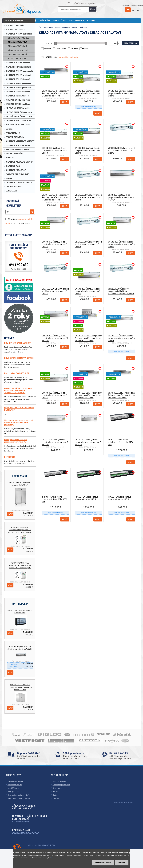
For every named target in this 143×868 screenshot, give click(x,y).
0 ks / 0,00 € (136, 10)
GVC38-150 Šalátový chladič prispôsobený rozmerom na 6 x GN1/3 (121, 93)
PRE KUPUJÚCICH (59, 21)
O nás (55, 795)
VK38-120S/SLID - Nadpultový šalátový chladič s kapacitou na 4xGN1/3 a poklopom (88, 338)
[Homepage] (36, 21)
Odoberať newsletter (13, 203)
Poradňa (56, 791)
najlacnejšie (64, 57)
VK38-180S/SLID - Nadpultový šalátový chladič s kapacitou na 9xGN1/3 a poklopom (88, 395)
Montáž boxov (13, 788)
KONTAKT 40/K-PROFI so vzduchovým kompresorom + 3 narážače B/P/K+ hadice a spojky (20, 530)
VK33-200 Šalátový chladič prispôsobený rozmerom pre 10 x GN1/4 (122, 197)
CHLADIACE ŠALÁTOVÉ (79, 27)
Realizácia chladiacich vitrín (19, 795)
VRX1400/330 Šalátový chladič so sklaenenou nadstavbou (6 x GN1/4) (55, 291)
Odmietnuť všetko (103, 863)
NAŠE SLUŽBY (45, 21)
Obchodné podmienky (61, 785)
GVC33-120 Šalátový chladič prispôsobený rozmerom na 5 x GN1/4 (55, 395)
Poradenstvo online (15, 781)
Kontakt (56, 798)
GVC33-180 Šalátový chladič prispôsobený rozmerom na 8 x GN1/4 (88, 291)
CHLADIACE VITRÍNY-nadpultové (57, 27)
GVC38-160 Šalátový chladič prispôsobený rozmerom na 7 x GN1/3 (55, 150)
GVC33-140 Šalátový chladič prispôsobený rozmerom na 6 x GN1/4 (55, 244)
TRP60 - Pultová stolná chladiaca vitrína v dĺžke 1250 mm (121, 442)
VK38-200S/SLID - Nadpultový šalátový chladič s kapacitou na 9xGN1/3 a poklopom (55, 93)
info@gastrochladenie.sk (25, 833)
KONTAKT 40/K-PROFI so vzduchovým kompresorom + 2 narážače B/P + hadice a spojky (20, 565)
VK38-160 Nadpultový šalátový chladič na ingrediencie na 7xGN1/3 (20, 648)
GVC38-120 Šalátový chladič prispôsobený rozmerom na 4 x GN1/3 (88, 93)
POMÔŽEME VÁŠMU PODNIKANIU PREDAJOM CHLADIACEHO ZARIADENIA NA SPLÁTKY (18, 390)
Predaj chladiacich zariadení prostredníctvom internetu (16, 441)
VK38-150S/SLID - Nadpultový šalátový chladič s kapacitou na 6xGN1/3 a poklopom (121, 395)
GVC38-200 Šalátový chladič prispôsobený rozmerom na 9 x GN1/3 (121, 338)
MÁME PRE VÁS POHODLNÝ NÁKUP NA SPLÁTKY (19, 409)
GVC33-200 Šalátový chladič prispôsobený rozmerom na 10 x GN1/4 (55, 338)
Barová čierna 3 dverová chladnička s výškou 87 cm (20, 611)
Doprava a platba (60, 781)
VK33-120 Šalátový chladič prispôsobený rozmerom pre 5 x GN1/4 (88, 442)
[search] (94, 9)
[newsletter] (32, 212)
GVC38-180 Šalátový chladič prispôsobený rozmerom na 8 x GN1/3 (88, 150)
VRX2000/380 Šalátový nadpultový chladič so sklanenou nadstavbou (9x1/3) (121, 291)
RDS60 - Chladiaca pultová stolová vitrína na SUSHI (87, 498)
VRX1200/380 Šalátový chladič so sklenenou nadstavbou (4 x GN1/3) (121, 150)
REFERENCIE (80, 21)
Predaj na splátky (14, 791)
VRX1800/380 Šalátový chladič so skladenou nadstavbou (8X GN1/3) (88, 197)
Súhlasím (122, 863)
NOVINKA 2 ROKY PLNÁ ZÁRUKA (18, 343)
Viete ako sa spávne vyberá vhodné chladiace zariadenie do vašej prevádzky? (19, 422)
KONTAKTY (91, 21)
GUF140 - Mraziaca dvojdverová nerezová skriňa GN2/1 (20, 484)
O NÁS (71, 21)
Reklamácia (57, 788)
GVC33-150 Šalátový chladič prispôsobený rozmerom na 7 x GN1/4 (121, 244)
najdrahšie (74, 57)
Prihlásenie (126, 5)
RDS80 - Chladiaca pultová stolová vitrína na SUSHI (120, 498)
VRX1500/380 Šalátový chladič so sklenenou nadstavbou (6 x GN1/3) (88, 244)
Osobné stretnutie (15, 785)
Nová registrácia (137, 5)
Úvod (41, 27)
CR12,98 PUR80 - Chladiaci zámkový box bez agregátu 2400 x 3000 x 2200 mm (20, 687)
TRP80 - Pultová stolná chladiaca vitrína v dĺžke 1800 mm (55, 499)
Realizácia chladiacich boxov (19, 798)
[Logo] (22, 9)
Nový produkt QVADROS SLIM (16, 373)
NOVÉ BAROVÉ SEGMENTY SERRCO (19, 358)
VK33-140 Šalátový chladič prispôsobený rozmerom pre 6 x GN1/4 (55, 442)
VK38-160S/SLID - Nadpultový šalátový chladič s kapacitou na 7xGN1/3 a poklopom (55, 197)
